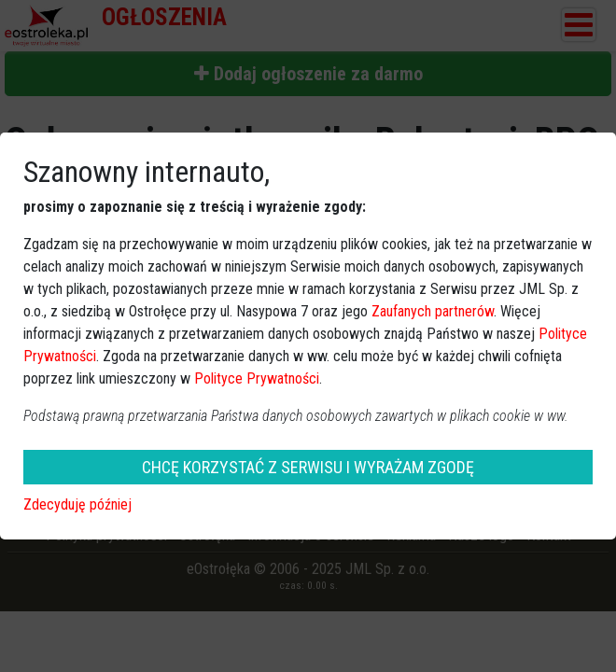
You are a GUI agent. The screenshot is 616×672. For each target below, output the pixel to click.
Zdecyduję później (77, 504)
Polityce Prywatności (257, 378)
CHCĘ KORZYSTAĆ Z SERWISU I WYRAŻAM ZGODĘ (308, 467)
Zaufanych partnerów (433, 311)
